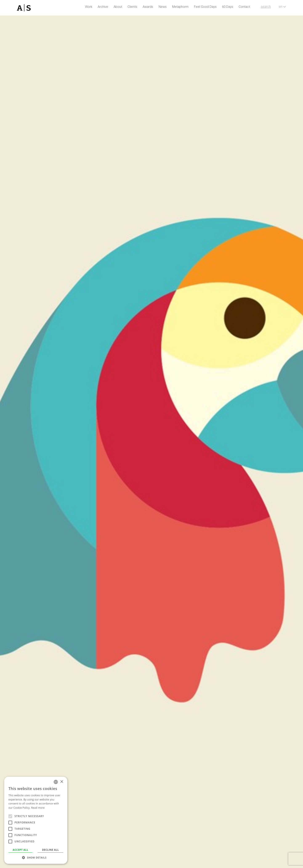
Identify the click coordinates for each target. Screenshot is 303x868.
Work (89, 7)
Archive (103, 7)
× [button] (62, 782)
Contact (244, 7)
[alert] (36, 820)
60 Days (228, 7)
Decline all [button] (50, 850)
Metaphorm (180, 7)
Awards (148, 7)
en (281, 7)
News (163, 7)
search (266, 7)
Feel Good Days (205, 7)
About (118, 7)
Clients (132, 7)
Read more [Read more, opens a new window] (38, 808)
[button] (36, 857)
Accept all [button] (20, 850)
